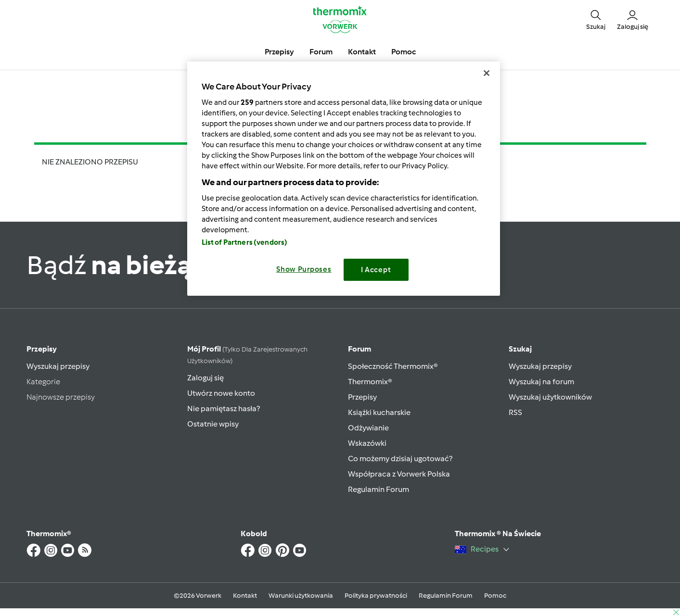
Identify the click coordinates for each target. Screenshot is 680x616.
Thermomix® (370, 382)
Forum (359, 349)
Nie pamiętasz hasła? (224, 409)
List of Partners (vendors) (245, 242)
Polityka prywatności (376, 596)
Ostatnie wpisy (213, 424)
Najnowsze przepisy (61, 397)
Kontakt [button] (362, 52)
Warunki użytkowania (301, 596)
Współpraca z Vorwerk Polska (399, 474)
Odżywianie (368, 428)
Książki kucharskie (379, 412)
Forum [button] (321, 52)
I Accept (376, 270)
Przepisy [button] (279, 52)
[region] (344, 179)
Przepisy (42, 349)
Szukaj (520, 349)
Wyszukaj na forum (541, 382)
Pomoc (495, 596)
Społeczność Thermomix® (393, 366)
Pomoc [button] (404, 52)
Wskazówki (367, 443)
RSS (515, 412)
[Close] (487, 73)
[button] (596, 19)
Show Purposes (304, 269)
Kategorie (43, 382)
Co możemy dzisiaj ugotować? (400, 459)
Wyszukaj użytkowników (550, 397)
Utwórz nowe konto (221, 393)
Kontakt (245, 596)
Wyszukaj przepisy (58, 366)
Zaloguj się (205, 378)
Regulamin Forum (378, 489)
